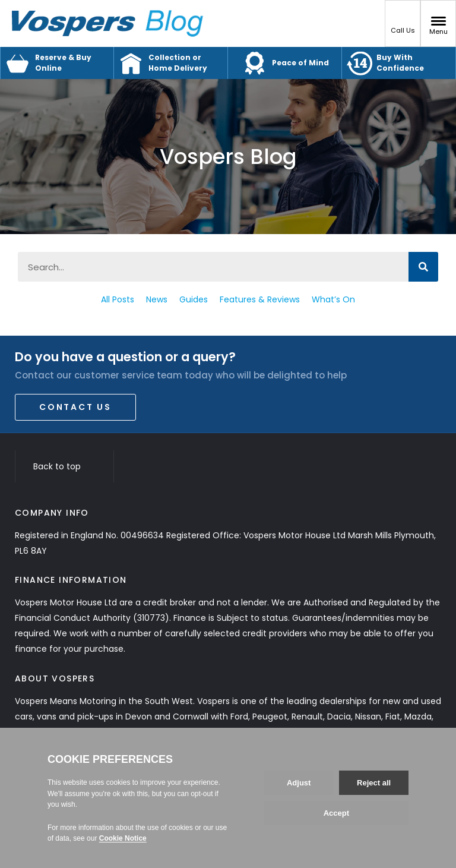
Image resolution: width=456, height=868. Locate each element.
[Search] (423, 267)
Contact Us (75, 407)
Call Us (403, 26)
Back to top (64, 466)
